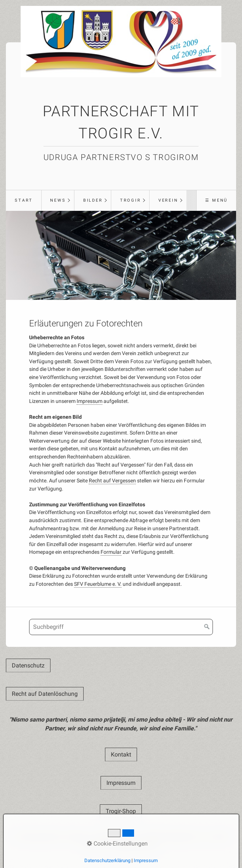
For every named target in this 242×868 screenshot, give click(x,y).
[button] (28, 665)
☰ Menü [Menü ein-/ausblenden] (216, 200)
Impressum (90, 401)
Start (24, 200)
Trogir (131, 200)
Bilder (93, 200)
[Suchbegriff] (121, 627)
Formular (111, 552)
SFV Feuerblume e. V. (98, 584)
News (58, 200)
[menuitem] (23, 201)
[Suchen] (207, 627)
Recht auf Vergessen (112, 481)
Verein (168, 200)
